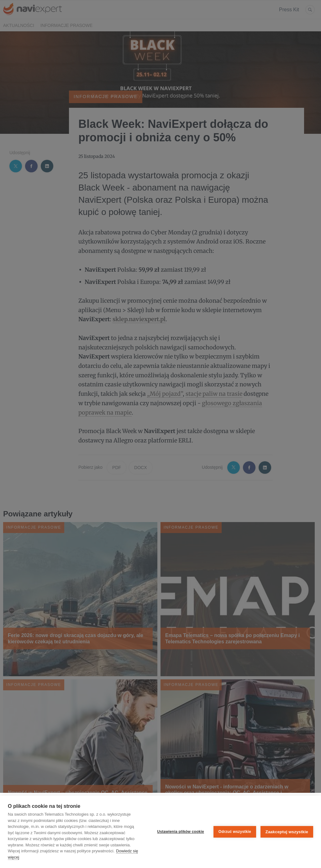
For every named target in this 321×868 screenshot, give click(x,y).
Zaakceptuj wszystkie (287, 832)
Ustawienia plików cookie (181, 832)
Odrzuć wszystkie (235, 832)
